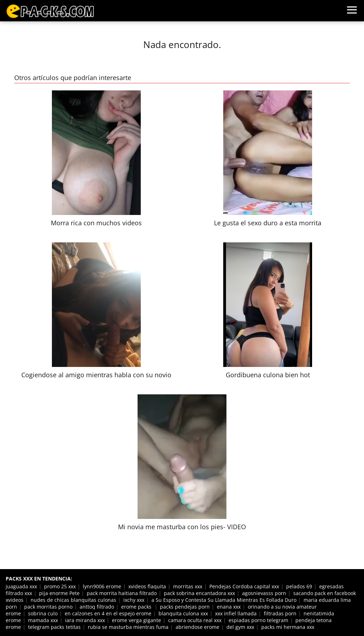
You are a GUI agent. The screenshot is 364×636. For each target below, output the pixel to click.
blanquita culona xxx (183, 613)
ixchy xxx (134, 600)
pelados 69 (299, 586)
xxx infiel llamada (236, 613)
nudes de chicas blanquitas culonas (73, 600)
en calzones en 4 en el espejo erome (108, 613)
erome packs (137, 607)
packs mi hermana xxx (288, 627)
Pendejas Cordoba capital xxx (244, 586)
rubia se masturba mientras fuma (128, 627)
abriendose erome (197, 627)
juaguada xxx (21, 586)
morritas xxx (188, 586)
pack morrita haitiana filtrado (122, 593)
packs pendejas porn (185, 607)
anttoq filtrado (97, 607)
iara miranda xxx (85, 620)
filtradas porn (280, 613)
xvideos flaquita (147, 586)
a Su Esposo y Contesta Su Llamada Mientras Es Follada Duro (224, 600)
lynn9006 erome (102, 586)
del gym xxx (240, 627)
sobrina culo (43, 613)
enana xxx (229, 607)
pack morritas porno (48, 607)
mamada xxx (43, 620)
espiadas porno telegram (258, 620)
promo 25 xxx (60, 586)
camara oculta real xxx (195, 620)
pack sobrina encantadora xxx (199, 593)
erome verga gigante (136, 620)
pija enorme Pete (59, 593)
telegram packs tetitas (54, 627)
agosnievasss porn (264, 593)
